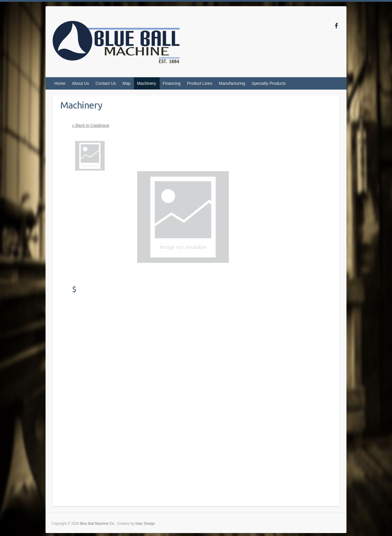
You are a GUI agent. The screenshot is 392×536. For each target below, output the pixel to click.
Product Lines (200, 83)
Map (126, 83)
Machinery (146, 83)
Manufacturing (232, 83)
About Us (80, 83)
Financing (172, 83)
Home (60, 83)
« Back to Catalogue (91, 125)
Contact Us (106, 83)
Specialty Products (269, 83)
